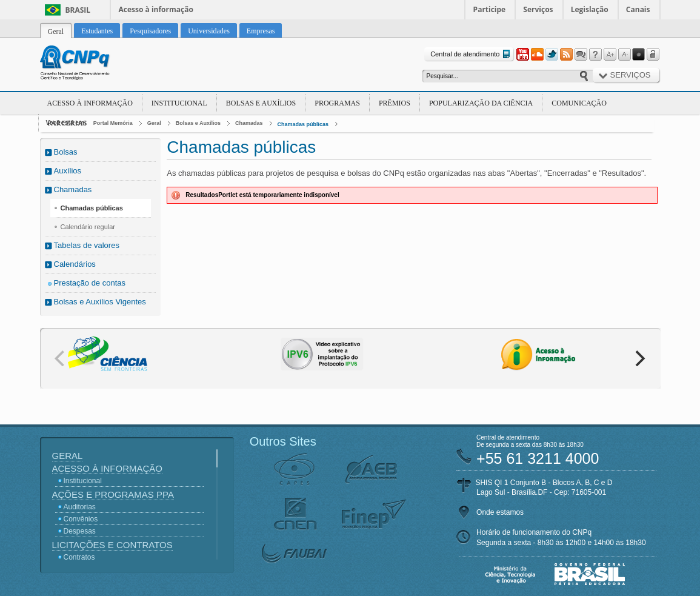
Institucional (179, 103)
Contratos (79, 557)
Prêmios (395, 103)
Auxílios (68, 171)
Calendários (75, 264)
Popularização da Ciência (481, 103)
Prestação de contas (90, 283)
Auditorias (80, 507)
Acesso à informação (156, 9)
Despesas (80, 531)
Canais (638, 9)
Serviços (538, 9)
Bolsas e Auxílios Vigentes (100, 302)
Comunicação (579, 103)
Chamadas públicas (303, 124)
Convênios (81, 519)
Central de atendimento (471, 54)
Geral (154, 123)
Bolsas (66, 152)
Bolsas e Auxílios (261, 103)
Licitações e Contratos (112, 545)
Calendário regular (88, 227)
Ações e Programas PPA (113, 494)
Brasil (78, 10)
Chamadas (249, 123)
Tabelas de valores (87, 245)
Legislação (590, 9)
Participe (490, 9)
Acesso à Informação (90, 103)
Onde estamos (500, 512)
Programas (337, 103)
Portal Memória (113, 123)
